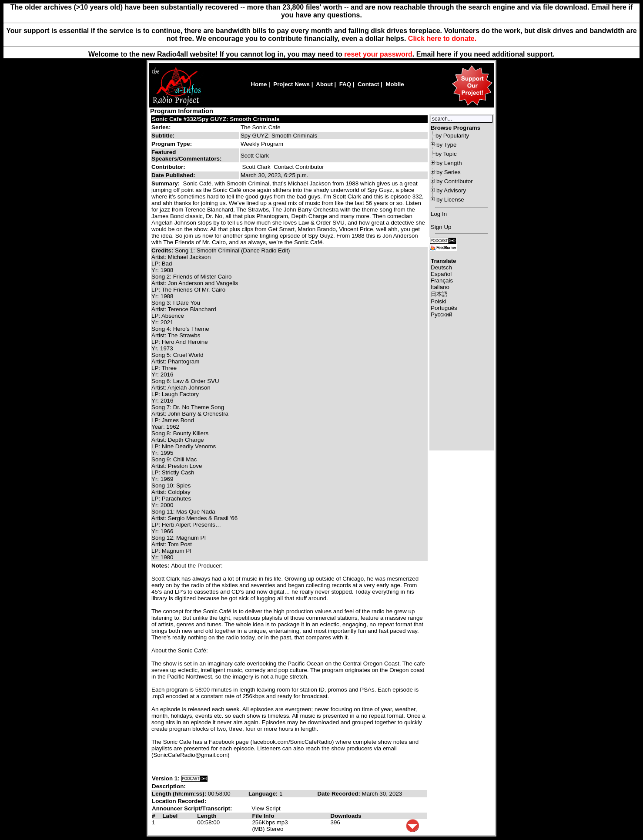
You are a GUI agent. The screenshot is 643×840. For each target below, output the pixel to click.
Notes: (161, 566)
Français (442, 281)
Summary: (166, 183)
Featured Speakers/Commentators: (186, 155)
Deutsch (441, 267)
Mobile (395, 84)
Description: (169, 786)
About (324, 84)
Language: (264, 794)
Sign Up (441, 227)
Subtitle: (163, 136)
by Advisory (451, 190)
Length (207, 816)
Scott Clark (256, 167)
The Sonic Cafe (261, 127)
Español (441, 274)
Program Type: (172, 144)
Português (444, 308)
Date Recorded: (339, 794)
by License (450, 200)
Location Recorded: (179, 801)
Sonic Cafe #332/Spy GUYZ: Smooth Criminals (216, 119)
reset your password (378, 54)
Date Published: (173, 175)
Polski (439, 301)
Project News (291, 84)
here (444, 54)
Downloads (346, 816)
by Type (446, 145)
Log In (439, 214)
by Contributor (455, 181)
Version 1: (166, 778)
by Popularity (452, 136)
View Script (266, 808)
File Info (263, 816)
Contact (368, 84)
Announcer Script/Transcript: (192, 808)
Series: (161, 127)
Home (259, 84)
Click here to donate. (442, 39)
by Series (449, 172)
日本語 (439, 294)
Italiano (440, 287)
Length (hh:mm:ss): (180, 794)
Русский (441, 314)
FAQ (345, 84)
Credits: (163, 250)
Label (170, 816)
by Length (449, 163)
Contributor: (168, 167)
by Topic (446, 154)
